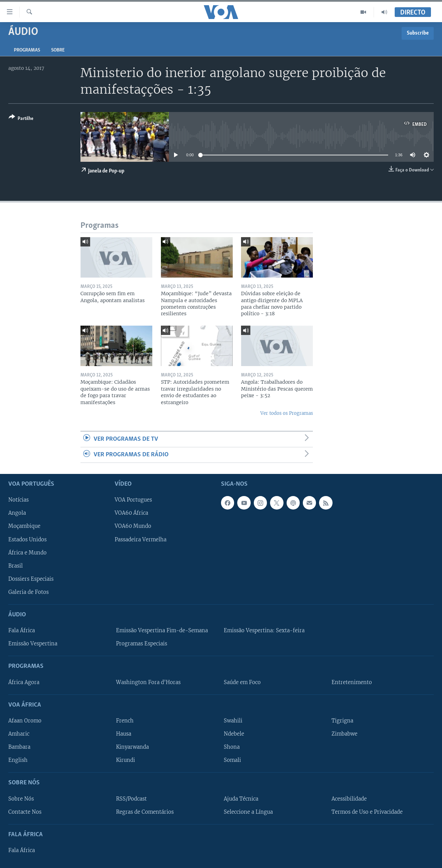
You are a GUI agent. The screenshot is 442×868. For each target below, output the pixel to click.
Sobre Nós (21, 799)
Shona (232, 747)
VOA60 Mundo (133, 526)
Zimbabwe (344, 734)
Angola (17, 513)
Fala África (22, 631)
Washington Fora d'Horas (148, 682)
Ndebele (234, 734)
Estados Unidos (27, 540)
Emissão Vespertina (33, 644)
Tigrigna (342, 721)
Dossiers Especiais (31, 579)
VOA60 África (131, 513)
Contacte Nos (25, 812)
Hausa (124, 734)
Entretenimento (352, 682)
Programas (27, 50)
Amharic (19, 734)
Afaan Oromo (25, 721)
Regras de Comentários (145, 812)
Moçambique (24, 526)
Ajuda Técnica (241, 799)
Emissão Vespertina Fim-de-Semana (162, 631)
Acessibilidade (349, 799)
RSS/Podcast (131, 799)
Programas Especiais (142, 644)
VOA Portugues (133, 500)
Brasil (16, 566)
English (18, 760)
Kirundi (126, 760)
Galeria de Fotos (28, 592)
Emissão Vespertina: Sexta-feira (264, 631)
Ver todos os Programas (287, 413)
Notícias (18, 500)
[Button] (21, 119)
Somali (232, 760)
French (125, 721)
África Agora (24, 682)
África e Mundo (27, 553)
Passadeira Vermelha (141, 540)
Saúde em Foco (242, 682)
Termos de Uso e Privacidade (367, 812)
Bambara (19, 747)
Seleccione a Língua (248, 812)
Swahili (233, 721)
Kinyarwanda (132, 747)
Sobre (58, 50)
